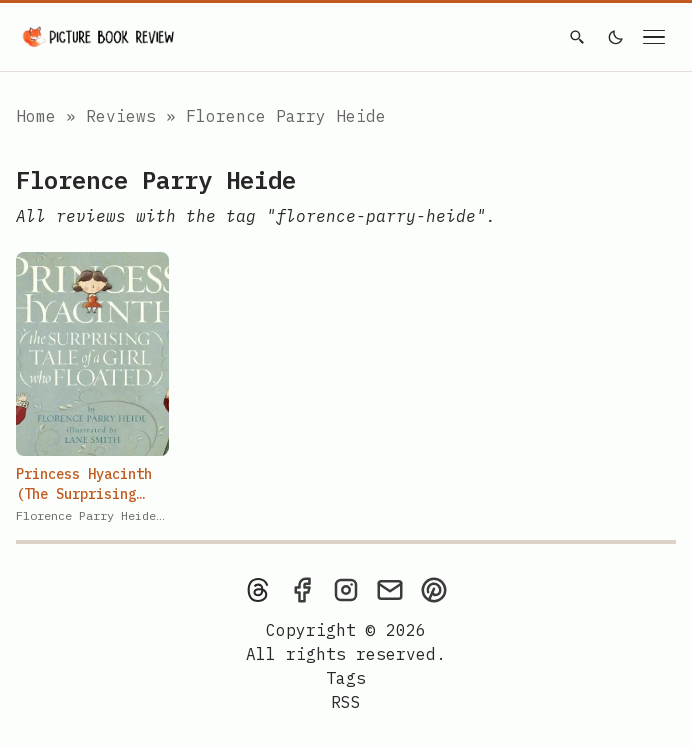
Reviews (126, 116)
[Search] (577, 37)
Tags (346, 678)
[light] (616, 37)
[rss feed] (346, 702)
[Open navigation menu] (654, 37)
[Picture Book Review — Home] (99, 37)
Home (36, 116)
